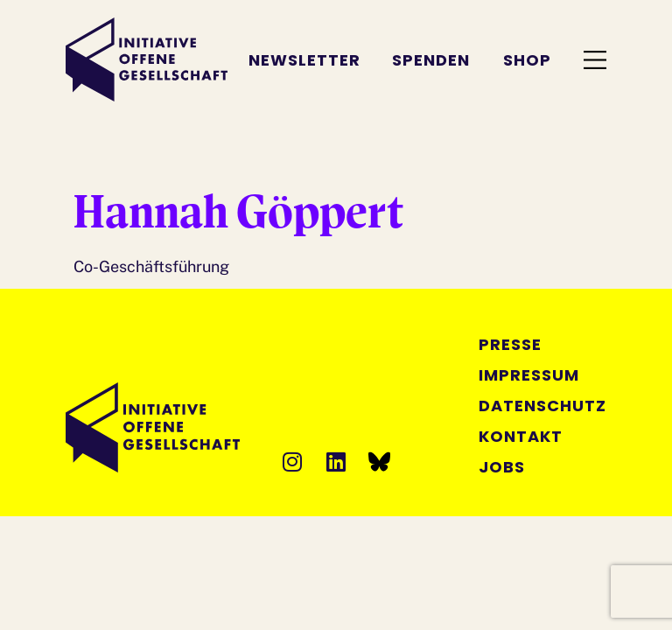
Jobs (502, 467)
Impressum (529, 375)
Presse (510, 344)
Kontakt (521, 436)
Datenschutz (542, 406)
